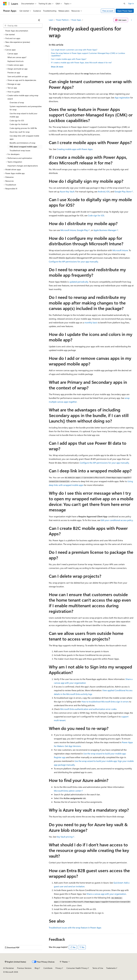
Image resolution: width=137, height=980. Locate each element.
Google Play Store (123, 191)
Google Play (82, 230)
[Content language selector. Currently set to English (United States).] (15, 962)
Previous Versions (24, 968)
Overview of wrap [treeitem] (17, 102)
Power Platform (62, 20)
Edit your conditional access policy (117, 520)
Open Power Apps (125, 11)
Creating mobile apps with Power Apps (75, 149)
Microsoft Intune (68, 230)
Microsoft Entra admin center (67, 791)
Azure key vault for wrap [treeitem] (20, 132)
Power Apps (76, 20)
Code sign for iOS (96, 215)
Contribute (48, 968)
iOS (108, 191)
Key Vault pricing (65, 837)
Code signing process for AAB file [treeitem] (23, 128)
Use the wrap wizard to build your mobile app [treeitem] (23, 115)
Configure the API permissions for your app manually (73, 262)
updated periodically (79, 282)
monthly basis (91, 322)
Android (102, 191)
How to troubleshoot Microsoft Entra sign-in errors (105, 702)
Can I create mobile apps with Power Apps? (69, 59)
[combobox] (23, 26)
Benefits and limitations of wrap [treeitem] (22, 143)
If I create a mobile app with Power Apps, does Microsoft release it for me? (81, 62)
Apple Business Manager (105, 230)
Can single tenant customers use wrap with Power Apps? (74, 50)
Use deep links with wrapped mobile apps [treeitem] (24, 137)
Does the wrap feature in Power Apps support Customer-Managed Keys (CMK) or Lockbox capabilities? (88, 54)
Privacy (58, 968)
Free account (108, 11)
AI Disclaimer (9, 968)
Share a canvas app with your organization (106, 894)
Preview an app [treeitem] (14, 73)
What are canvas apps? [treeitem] (17, 57)
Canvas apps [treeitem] (13, 54)
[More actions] (131, 20)
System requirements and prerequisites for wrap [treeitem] (26, 108)
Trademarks (111, 968)
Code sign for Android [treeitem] (19, 124)
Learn (51, 20)
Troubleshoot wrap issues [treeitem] (20, 150)
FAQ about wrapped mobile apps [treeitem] (23, 147)
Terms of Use (98, 968)
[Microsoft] (5, 4)
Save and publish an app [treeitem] (18, 76)
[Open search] (124, 4)
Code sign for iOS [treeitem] (17, 120)
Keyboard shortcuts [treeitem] (16, 61)
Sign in (131, 3)
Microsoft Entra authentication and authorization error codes (88, 709)
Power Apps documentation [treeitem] (17, 31)
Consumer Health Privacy (77, 968)
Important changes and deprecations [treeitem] (23, 166)
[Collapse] (39, 20)
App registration (122, 98)
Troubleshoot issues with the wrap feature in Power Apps (75, 928)
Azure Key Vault (67, 191)
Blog (36, 968)
